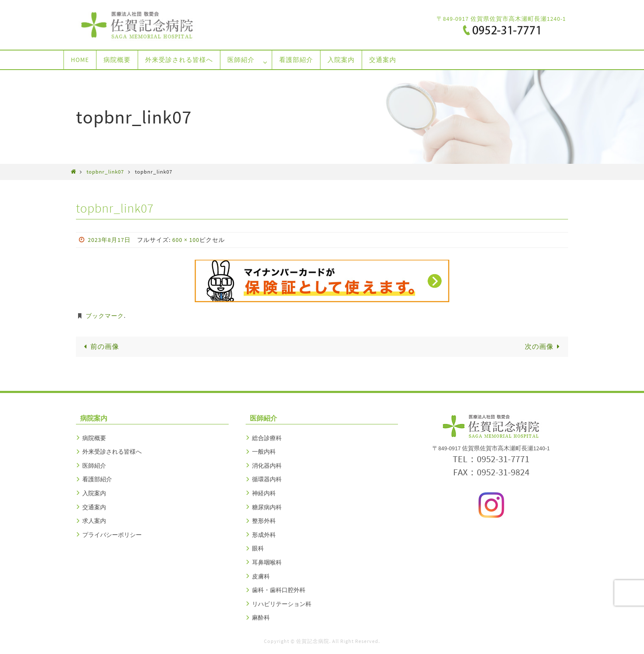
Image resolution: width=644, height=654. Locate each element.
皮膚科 (261, 576)
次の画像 (544, 346)
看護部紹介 (97, 479)
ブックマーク (105, 316)
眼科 (258, 548)
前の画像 (100, 346)
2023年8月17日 (109, 240)
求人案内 (94, 521)
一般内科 (264, 452)
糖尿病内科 (267, 507)
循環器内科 (267, 479)
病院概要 (94, 438)
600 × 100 (186, 240)
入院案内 (94, 493)
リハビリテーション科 (282, 604)
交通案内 (94, 507)
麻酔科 (261, 618)
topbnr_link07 (105, 171)
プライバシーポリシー (112, 535)
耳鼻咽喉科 (267, 562)
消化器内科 (267, 466)
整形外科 (264, 521)
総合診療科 (267, 438)
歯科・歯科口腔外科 (279, 590)
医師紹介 (94, 466)
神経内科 (264, 493)
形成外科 (264, 535)
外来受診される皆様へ (112, 452)
